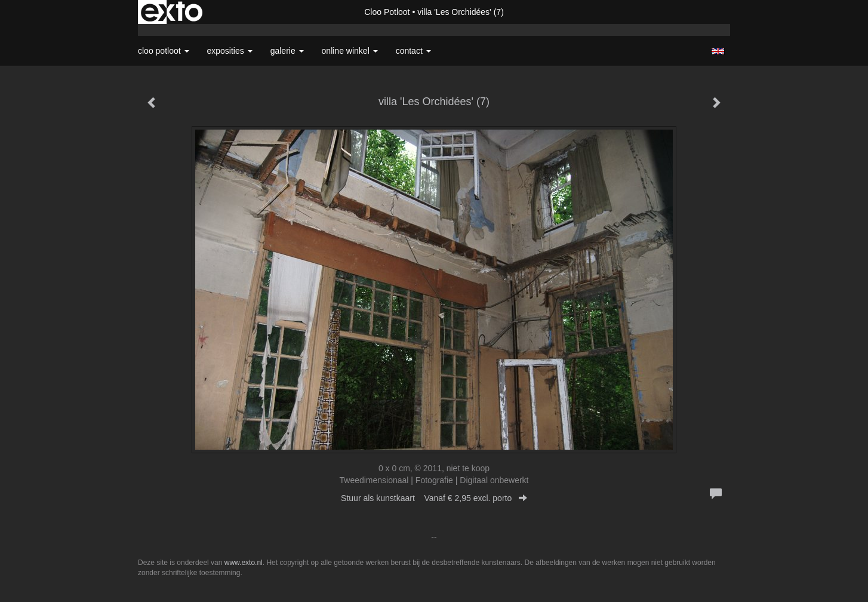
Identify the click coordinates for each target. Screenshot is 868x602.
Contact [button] (413, 51)
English (718, 51)
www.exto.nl (244, 563)
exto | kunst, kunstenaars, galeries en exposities (172, 12)
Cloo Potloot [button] (164, 51)
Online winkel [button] (350, 51)
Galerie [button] (287, 51)
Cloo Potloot (387, 12)
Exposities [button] (230, 51)
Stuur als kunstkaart (434, 498)
